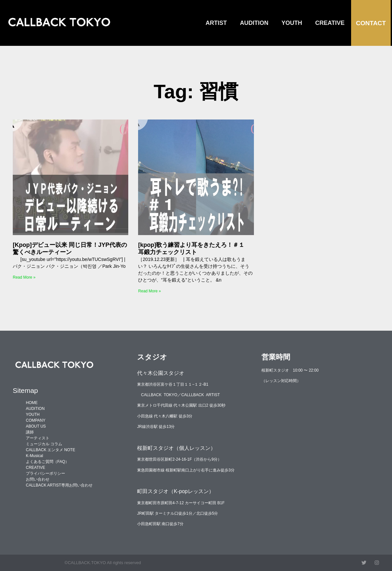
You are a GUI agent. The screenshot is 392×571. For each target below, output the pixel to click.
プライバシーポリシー (45, 473)
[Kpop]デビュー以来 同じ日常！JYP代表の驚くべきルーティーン (70, 249)
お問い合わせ (38, 479)
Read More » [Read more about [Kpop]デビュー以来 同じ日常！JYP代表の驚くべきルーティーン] (24, 277)
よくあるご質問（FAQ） (47, 462)
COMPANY (36, 420)
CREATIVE (330, 23)
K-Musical (35, 456)
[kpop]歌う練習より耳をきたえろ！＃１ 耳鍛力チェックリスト (194, 249)
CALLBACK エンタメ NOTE (51, 450)
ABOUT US (36, 426)
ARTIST (216, 23)
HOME (32, 403)
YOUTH (292, 23)
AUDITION (254, 23)
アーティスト (38, 438)
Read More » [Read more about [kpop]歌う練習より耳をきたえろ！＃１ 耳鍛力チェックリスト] (149, 291)
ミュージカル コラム (44, 444)
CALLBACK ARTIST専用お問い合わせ (59, 485)
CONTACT (371, 23)
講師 (30, 432)
